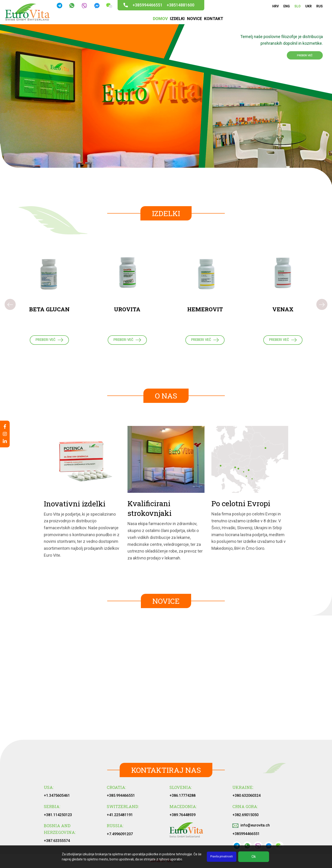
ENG (287, 6)
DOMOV (161, 19)
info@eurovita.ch (251, 827)
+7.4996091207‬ (120, 836)
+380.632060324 (246, 798)
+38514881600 (181, 5)
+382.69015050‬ (245, 817)
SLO (298, 6)
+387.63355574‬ (57, 843)
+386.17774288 (182, 798)
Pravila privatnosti (222, 856)
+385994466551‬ (246, 836)
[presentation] (10, 306)
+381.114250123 (58, 817)
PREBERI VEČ (299, 56)
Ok (254, 857)
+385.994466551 (121, 798)
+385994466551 (148, 5)
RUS (320, 6)
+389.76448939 (182, 817)
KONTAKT (212, 19)
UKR (308, 6)
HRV (276, 6)
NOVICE (194, 19)
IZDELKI (178, 19)
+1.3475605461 (57, 798)
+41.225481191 (120, 817)
